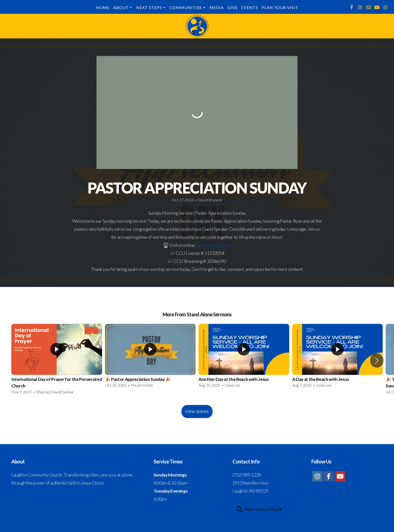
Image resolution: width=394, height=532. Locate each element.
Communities (188, 7)
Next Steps (151, 7)
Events (250, 7)
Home (103, 7)
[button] (377, 361)
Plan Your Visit (280, 7)
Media (217, 7)
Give (233, 7)
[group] (57, 361)
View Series (197, 411)
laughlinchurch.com (214, 245)
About (123, 7)
